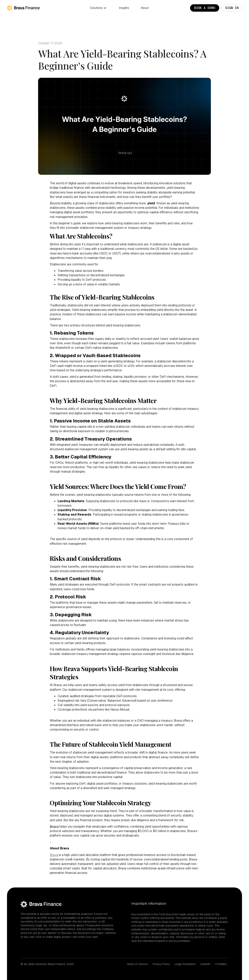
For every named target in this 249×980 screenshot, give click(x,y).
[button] (98, 8)
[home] (21, 8)
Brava (54, 855)
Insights (124, 8)
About (145, 8)
